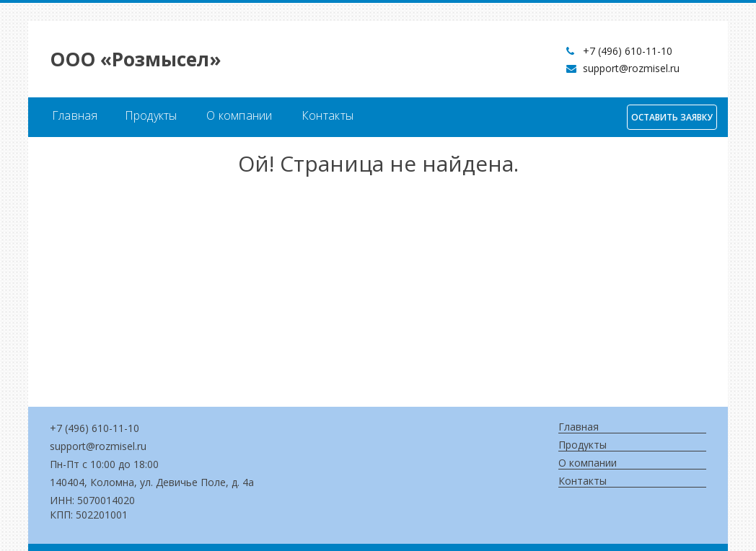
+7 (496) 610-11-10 (628, 51)
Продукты (151, 115)
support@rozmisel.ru (631, 68)
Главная (75, 115)
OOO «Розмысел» (136, 59)
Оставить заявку (672, 117)
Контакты (328, 115)
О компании (239, 115)
